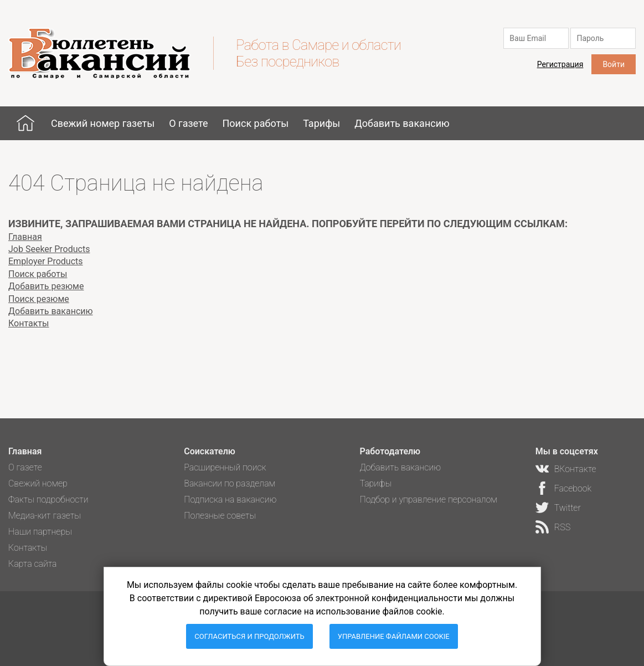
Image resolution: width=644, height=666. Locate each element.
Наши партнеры (40, 532)
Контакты (29, 323)
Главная (25, 123)
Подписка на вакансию (230, 499)
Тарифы (321, 123)
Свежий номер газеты (103, 123)
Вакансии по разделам (230, 483)
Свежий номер (38, 483)
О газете (188, 123)
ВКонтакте (575, 469)
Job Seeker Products (49, 249)
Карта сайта (33, 564)
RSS (562, 527)
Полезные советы (220, 516)
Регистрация (560, 64)
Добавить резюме (46, 286)
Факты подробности (48, 499)
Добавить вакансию (402, 123)
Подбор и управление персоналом (428, 499)
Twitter (568, 508)
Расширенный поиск (225, 467)
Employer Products (46, 261)
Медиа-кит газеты (45, 516)
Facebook (573, 488)
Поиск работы (255, 123)
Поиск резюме (39, 299)
